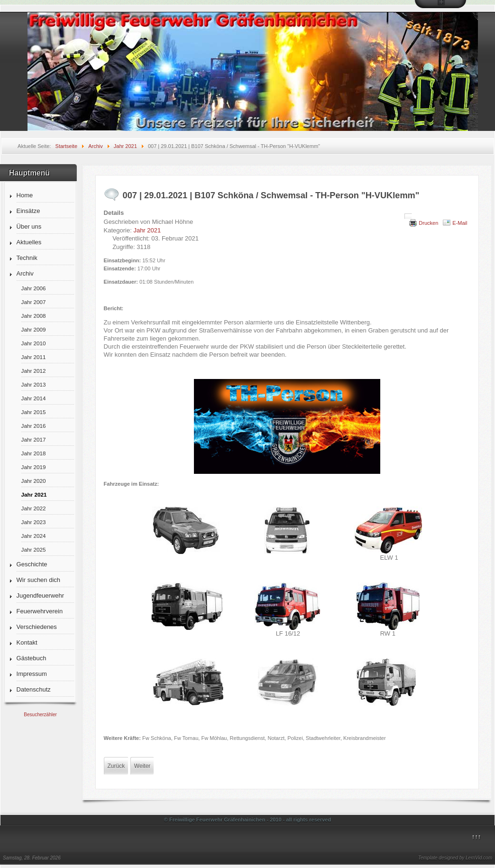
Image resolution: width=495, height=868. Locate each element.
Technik (27, 258)
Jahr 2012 (34, 371)
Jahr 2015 (34, 412)
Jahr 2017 (34, 439)
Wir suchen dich (38, 580)
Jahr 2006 (34, 288)
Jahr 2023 (34, 522)
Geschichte (32, 564)
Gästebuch (32, 658)
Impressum (32, 674)
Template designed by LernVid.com (455, 858)
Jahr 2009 (34, 329)
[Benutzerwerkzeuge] (408, 216)
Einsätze (28, 211)
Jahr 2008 (34, 316)
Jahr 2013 (34, 384)
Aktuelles (29, 242)
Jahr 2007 (34, 302)
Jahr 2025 (34, 549)
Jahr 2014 (34, 398)
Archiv (25, 273)
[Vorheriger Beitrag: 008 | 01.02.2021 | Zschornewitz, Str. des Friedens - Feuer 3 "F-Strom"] (116, 766)
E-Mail (460, 223)
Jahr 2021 (34, 494)
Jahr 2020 (34, 481)
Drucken (428, 223)
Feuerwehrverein (40, 611)
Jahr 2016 (34, 426)
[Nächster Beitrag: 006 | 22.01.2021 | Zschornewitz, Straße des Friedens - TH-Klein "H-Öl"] (142, 766)
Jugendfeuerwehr (40, 596)
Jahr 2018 (34, 453)
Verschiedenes (37, 627)
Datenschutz (34, 689)
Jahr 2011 (34, 357)
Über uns (29, 226)
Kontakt (27, 642)
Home (25, 195)
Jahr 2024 (34, 536)
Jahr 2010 (34, 343)
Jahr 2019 (34, 467)
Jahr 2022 (34, 508)
